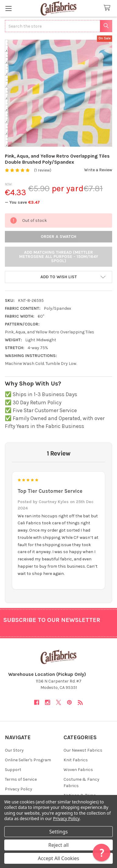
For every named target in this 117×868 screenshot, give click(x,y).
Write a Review (98, 170)
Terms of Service (21, 779)
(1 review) (43, 170)
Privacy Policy (19, 789)
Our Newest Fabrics (83, 750)
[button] (58, 277)
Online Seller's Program (28, 760)
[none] (58, 93)
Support (13, 770)
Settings (58, 832)
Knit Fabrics (76, 760)
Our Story (14, 750)
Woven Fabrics (78, 770)
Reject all (58, 845)
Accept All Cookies (59, 858)
